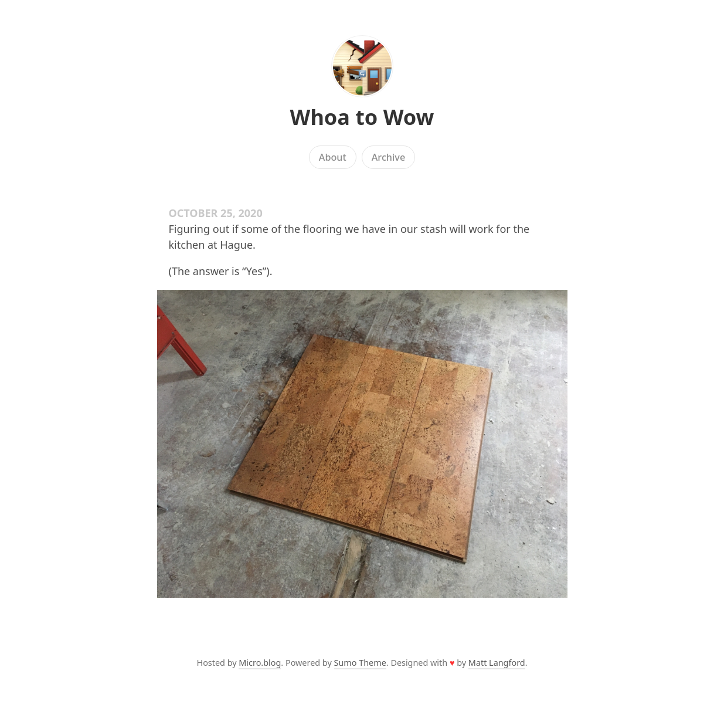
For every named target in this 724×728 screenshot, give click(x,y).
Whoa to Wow (362, 117)
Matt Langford (497, 663)
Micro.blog (260, 663)
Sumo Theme (360, 663)
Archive (388, 157)
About (333, 157)
